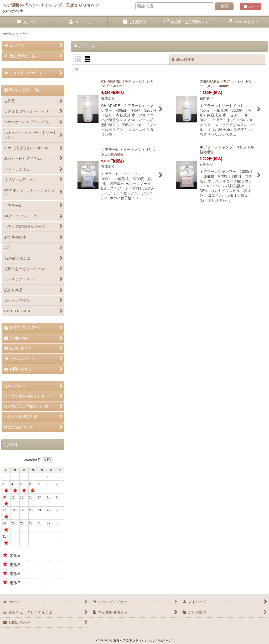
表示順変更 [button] (183, 60)
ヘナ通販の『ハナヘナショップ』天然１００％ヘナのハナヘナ (51, 8)
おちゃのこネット (126, 640)
